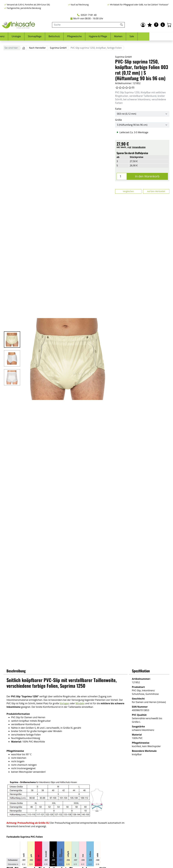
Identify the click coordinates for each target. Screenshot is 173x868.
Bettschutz (78, 36)
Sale (155, 36)
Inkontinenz (22, 36)
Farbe (118, 109)
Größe (119, 120)
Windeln (80, 703)
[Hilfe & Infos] (163, 25)
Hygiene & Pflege (122, 36)
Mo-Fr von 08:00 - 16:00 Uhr (87, 18)
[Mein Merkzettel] (150, 25)
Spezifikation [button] (141, 671)
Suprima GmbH (123, 57)
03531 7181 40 (87, 15)
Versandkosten (139, 147)
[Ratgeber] (156, 25)
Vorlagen (65, 703)
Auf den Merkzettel (156, 191)
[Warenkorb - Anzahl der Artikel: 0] (169, 25)
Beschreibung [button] (16, 671)
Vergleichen (128, 191)
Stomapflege (58, 36)
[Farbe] (142, 114)
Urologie (40, 36)
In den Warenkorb (147, 176)
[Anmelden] (143, 25)
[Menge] (122, 176)
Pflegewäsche (98, 36)
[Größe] (142, 125)
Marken (142, 36)
